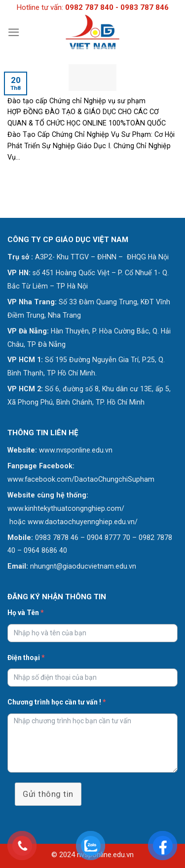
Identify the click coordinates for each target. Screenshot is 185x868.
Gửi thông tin (48, 794)
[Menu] (14, 32)
